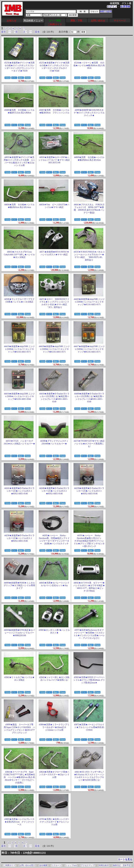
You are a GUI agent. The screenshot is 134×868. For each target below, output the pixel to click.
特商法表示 (104, 865)
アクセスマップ (88, 865)
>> (31, 32)
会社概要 (43, 865)
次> (25, 32)
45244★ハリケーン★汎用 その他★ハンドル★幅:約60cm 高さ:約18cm (89, 65)
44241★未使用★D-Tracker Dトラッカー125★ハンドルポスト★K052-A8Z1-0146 (19, 491)
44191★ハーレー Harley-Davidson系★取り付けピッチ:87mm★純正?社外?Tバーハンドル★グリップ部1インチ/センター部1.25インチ (89, 541)
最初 (4, 32)
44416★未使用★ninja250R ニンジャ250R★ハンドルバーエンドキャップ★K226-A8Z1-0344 (19, 396)
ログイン (112, 7)
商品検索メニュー (33, 21)
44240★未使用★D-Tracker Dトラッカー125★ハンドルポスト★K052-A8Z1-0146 (54, 491)
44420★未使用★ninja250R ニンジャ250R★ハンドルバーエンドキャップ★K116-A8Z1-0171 (89, 302)
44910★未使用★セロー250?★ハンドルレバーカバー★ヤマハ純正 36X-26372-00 (55, 160)
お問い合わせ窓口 (27, 865)
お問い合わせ (98, 21)
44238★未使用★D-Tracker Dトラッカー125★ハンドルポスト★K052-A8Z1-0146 (19, 538)
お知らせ (12, 21)
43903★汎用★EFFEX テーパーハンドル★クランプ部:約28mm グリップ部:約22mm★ (89, 680)
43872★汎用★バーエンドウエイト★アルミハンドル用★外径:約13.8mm (89, 727)
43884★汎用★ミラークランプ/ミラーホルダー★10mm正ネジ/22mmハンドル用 (54, 727)
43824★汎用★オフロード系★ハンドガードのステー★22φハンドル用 (54, 775)
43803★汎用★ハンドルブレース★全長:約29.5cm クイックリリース (19, 822)
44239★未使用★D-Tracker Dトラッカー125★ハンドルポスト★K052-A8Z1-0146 (89, 491)
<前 (16, 32)
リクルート (56, 865)
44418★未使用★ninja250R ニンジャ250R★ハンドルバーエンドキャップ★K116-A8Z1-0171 (54, 349)
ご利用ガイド (55, 24)
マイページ (120, 21)
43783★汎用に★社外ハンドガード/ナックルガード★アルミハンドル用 (54, 822)
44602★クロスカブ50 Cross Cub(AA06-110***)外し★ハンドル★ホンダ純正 (19, 255)
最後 (37, 32)
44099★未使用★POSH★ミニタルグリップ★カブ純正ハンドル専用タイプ (19, 585)
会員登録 (125, 7)
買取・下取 (76, 21)
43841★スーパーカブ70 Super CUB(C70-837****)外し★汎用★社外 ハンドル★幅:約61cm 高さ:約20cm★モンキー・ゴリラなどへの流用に (19, 777)
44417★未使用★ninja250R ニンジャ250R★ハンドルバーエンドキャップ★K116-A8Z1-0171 (89, 349)
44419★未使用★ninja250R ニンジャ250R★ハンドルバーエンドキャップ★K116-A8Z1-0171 (19, 349)
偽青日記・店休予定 (122, 865)
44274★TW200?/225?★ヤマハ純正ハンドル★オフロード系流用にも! (89, 444)
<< (10, 32)
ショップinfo (71, 865)
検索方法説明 (106, 11)
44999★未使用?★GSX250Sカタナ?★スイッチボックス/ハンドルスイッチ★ (89, 113)
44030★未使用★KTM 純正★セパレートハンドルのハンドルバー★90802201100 (19, 633)
